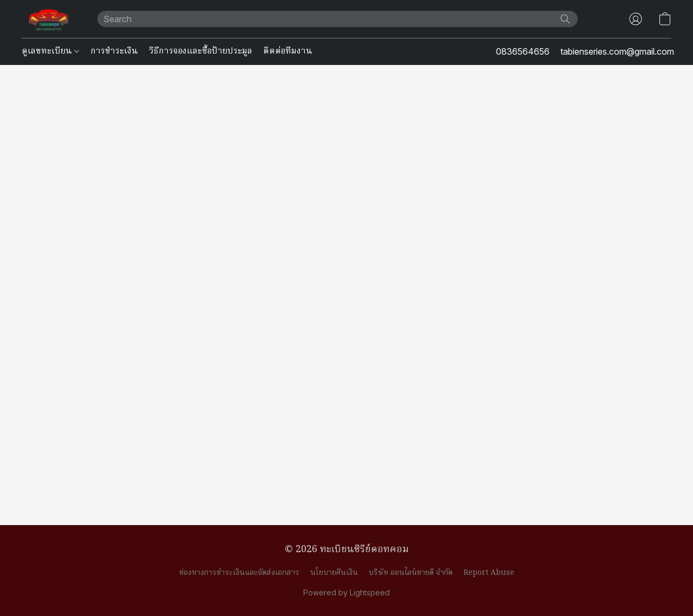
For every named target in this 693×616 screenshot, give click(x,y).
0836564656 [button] (523, 51)
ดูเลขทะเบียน (50, 51)
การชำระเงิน (114, 51)
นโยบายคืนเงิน (334, 573)
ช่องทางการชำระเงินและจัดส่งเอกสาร (239, 573)
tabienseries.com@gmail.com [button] (617, 51)
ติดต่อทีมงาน (288, 51)
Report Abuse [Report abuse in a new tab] (489, 573)
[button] (49, 19)
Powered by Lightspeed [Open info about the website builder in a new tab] (346, 592)
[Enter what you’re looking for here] (338, 19)
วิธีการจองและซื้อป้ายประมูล (201, 51)
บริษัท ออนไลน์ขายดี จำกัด (411, 573)
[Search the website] (565, 19)
